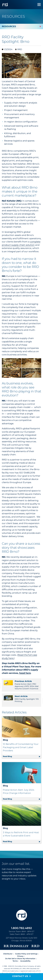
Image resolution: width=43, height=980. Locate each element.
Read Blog (22, 756)
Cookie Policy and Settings (26, 954)
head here (25, 673)
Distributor (8, 954)
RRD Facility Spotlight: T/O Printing (21, 699)
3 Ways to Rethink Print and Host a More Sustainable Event (21, 834)
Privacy (20, 956)
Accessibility (25, 961)
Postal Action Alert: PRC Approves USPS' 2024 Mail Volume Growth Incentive (21, 685)
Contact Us (20, 976)
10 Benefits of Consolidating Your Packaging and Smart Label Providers (21, 747)
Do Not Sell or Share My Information (20, 959)
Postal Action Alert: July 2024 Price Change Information (19, 792)
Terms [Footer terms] (15, 961)
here (27, 667)
